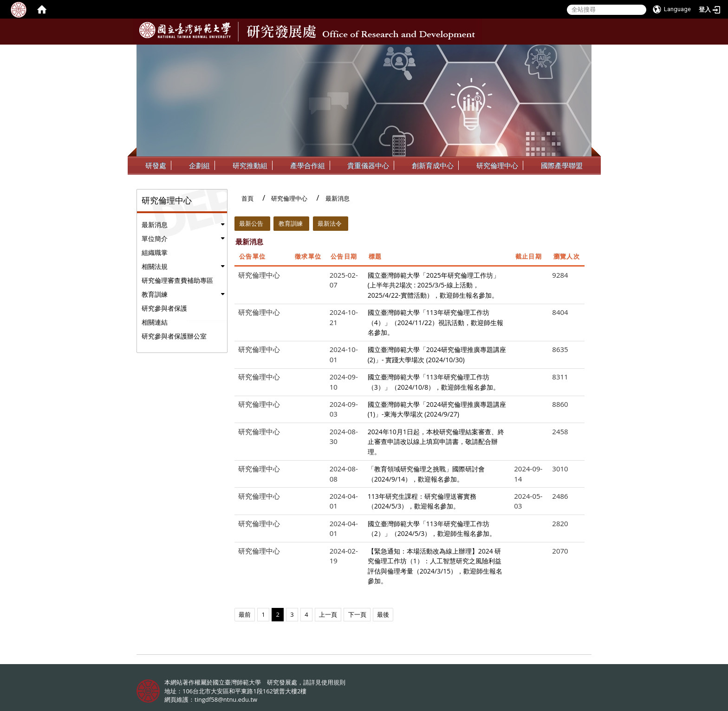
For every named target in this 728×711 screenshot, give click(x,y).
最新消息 (155, 225)
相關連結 (155, 322)
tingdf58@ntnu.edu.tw (226, 699)
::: (584, 52)
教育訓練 (155, 294)
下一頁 (357, 614)
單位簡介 (155, 238)
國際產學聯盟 (562, 165)
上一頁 (328, 614)
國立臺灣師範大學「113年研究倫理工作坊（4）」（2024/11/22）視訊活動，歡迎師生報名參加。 (436, 322)
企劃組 (199, 165)
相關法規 (155, 266)
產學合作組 (308, 165)
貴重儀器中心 (368, 165)
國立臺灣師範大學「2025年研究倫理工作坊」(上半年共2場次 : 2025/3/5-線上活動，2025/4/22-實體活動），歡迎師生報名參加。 (434, 285)
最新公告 (251, 223)
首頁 (247, 198)
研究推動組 (250, 165)
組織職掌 (155, 252)
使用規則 (333, 682)
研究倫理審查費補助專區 (177, 280)
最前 (245, 614)
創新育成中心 (433, 165)
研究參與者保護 (164, 308)
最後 (383, 614)
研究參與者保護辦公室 (174, 336)
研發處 (156, 165)
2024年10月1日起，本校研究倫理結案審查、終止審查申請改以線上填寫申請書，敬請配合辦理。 (436, 442)
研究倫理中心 (497, 165)
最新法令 (330, 223)
